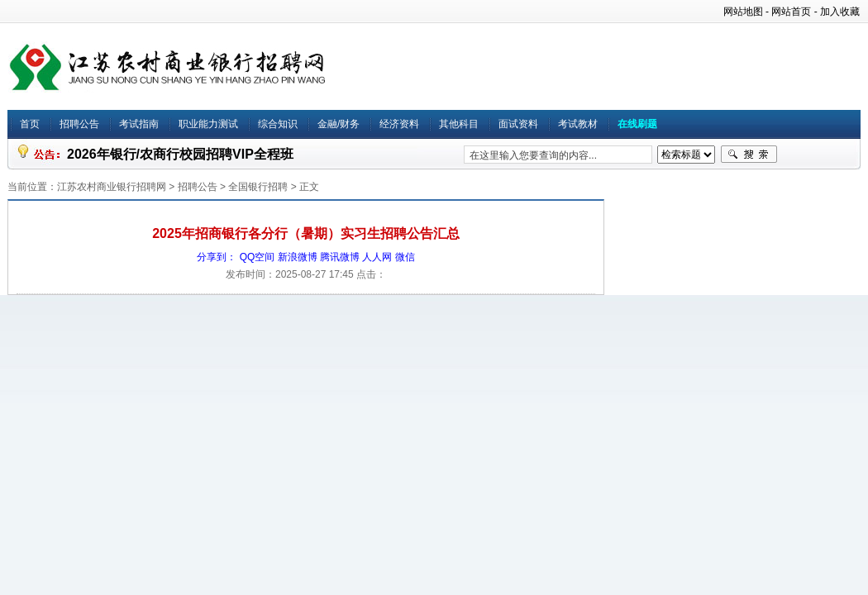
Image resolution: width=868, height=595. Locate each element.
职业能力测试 (208, 124)
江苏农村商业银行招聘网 (112, 187)
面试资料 (518, 124)
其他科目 (459, 124)
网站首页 (791, 12)
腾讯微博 (340, 257)
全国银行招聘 (258, 187)
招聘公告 (79, 124)
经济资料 (399, 124)
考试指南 (139, 124)
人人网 (377, 257)
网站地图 (743, 12)
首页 (30, 124)
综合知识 (278, 124)
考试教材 (578, 124)
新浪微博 (298, 257)
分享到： (217, 257)
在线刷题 (637, 124)
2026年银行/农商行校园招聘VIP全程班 (180, 154)
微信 (405, 257)
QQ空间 (258, 257)
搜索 (749, 155)
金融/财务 (339, 124)
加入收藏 (840, 12)
